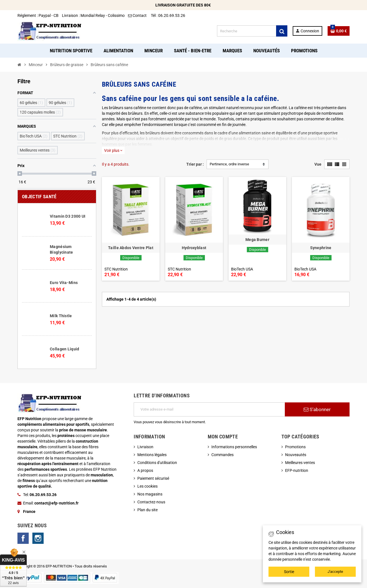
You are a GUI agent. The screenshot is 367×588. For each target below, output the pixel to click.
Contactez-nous (151, 502)
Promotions (295, 447)
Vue (318, 164)
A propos (145, 470)
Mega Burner (257, 240)
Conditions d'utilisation (157, 463)
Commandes (222, 455)
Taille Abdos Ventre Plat (131, 248)
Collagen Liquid (64, 349)
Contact (138, 15)
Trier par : (195, 164)
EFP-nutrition (297, 470)
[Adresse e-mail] (209, 409)
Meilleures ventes (300, 463)
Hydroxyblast (194, 248)
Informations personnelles (234, 447)
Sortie (289, 572)
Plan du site (147, 510)
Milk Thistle (61, 316)
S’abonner (317, 409)
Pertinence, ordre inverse (229, 164)
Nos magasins (150, 494)
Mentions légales (152, 455)
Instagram (38, 538)
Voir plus (113, 150)
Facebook (23, 538)
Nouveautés (296, 455)
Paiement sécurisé (153, 478)
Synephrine (321, 248)
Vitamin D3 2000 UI (68, 216)
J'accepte (335, 572)
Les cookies (147, 486)
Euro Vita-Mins (64, 283)
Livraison (145, 447)
